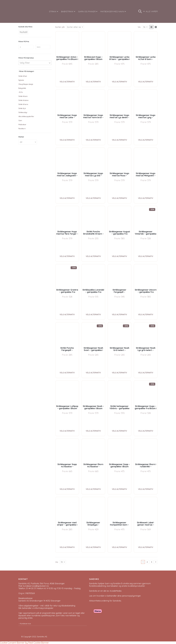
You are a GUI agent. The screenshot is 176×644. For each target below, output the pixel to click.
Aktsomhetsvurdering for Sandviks (105, 601)
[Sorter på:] (75, 27)
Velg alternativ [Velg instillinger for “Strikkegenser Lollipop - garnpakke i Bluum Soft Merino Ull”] (67, 431)
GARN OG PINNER (87, 11)
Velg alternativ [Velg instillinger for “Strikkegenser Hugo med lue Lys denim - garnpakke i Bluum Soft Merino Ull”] (119, 140)
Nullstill (24, 32)
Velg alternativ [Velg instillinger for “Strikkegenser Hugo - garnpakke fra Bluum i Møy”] (146, 431)
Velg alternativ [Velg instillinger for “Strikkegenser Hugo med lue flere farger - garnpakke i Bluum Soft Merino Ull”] (67, 256)
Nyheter (21, 80)
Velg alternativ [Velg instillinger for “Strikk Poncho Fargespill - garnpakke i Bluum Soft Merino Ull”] (67, 373)
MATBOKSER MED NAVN (112, 11)
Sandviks (93, 583)
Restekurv (22, 129)
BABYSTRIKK (67, 11)
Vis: (139, 27)
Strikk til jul (22, 108)
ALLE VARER (152, 11)
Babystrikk (22, 88)
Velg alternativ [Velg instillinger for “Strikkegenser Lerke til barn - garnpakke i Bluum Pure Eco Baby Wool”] (119, 82)
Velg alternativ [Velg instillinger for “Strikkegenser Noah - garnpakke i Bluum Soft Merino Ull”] (93, 431)
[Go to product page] (67, 43)
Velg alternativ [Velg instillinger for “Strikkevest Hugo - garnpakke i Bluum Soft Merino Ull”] (93, 82)
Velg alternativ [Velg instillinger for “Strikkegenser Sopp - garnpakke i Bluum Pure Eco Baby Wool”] (119, 489)
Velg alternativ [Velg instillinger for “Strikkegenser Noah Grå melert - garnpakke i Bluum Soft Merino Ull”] (119, 373)
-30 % (20, 92)
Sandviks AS (42, 637)
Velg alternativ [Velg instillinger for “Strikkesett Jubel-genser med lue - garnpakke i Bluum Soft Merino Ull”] (146, 547)
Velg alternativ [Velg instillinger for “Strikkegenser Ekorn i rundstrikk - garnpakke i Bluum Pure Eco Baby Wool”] (146, 489)
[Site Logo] (27, 11)
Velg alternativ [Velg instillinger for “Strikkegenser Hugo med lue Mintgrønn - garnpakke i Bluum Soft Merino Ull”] (146, 198)
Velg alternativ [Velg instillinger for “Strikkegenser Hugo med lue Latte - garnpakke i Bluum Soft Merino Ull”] (67, 140)
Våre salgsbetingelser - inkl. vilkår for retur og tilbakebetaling (47, 606)
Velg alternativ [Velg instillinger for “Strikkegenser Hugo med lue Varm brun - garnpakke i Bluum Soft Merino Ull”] (93, 140)
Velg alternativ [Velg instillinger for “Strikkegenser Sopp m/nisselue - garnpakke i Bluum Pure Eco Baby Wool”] (67, 489)
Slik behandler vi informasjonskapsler (36, 608)
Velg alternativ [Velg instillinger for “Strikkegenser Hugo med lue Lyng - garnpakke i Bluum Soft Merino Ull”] (146, 140)
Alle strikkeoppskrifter (26, 116)
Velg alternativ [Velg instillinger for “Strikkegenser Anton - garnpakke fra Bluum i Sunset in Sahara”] (67, 82)
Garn (20, 120)
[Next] (156, 562)
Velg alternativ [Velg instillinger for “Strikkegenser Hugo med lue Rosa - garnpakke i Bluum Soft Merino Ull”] (119, 198)
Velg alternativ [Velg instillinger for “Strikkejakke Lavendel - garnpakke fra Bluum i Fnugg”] (93, 314)
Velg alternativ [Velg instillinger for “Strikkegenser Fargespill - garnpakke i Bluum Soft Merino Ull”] (119, 314)
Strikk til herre (23, 104)
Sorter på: (60, 27)
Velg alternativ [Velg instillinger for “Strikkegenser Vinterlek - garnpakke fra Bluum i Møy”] (146, 256)
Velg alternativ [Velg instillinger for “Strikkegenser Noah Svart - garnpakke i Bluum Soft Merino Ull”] (93, 373)
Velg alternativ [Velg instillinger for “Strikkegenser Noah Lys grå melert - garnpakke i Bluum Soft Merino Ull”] (146, 373)
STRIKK (53, 11)
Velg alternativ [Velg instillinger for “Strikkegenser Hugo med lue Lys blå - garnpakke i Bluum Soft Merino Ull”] (93, 198)
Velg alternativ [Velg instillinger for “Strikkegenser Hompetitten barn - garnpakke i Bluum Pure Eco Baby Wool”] (119, 547)
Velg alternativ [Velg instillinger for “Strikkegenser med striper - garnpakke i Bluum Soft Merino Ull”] (67, 547)
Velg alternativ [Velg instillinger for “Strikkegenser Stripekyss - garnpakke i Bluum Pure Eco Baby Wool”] (93, 547)
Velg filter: (25, 63)
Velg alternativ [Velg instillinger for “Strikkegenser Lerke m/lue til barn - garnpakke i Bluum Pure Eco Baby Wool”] (146, 82)
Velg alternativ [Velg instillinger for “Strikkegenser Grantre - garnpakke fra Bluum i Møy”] (67, 314)
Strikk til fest (23, 76)
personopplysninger (131, 596)
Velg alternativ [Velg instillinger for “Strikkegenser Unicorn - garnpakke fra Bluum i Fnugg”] (146, 314)
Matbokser (22, 124)
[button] (140, 11)
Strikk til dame (23, 100)
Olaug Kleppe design (26, 84)
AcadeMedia (115, 591)
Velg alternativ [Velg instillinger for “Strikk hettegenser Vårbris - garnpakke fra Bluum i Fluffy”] (119, 431)
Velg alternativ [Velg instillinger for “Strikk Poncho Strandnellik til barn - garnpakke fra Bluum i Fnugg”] (93, 256)
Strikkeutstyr (23, 112)
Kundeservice (25, 624)
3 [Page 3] (152, 562)
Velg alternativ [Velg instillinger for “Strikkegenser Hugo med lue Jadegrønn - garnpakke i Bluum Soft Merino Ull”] (67, 198)
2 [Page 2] (147, 562)
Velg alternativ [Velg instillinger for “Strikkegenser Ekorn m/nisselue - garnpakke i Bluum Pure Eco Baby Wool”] (93, 489)
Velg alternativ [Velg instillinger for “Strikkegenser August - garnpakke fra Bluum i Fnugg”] (119, 256)
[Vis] (145, 27)
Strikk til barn (23, 96)
